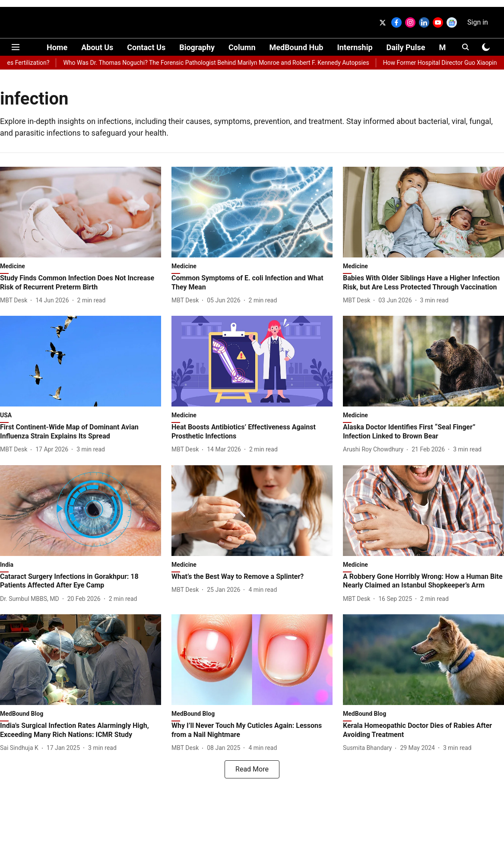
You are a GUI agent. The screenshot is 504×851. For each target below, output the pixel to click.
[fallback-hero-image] (81, 212)
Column (242, 47)
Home (57, 47)
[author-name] (15, 300)
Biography (197, 47)
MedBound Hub (296, 47)
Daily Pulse (406, 47)
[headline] (81, 283)
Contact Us (146, 47)
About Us (97, 47)
